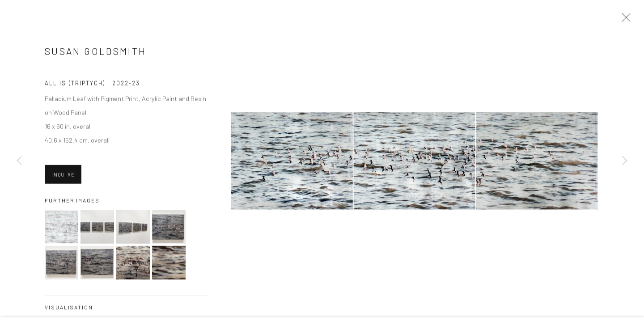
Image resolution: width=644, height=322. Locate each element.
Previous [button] (19, 161)
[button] (61, 228)
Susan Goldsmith (95, 52)
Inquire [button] (63, 175)
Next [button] (625, 161)
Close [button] (624, 20)
